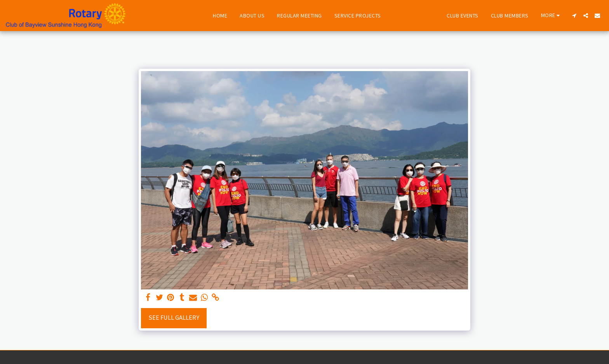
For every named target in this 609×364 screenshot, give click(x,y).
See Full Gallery (174, 318)
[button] (574, 16)
